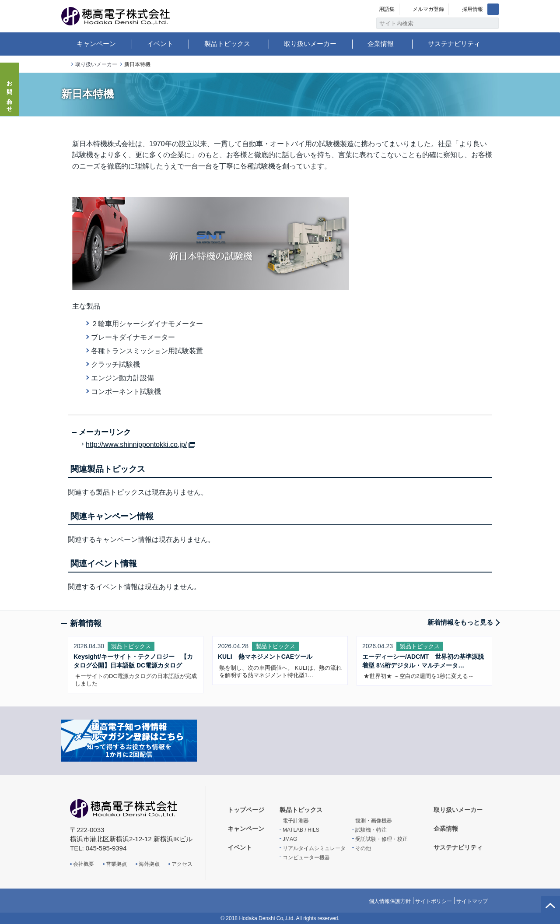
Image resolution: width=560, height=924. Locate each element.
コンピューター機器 (306, 857)
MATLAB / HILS (301, 830)
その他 (363, 848)
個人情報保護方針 (390, 901)
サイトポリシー (434, 901)
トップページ (65, 65)
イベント (160, 44)
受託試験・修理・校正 (381, 839)
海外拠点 (149, 864)
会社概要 (84, 864)
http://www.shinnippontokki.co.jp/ (136, 445)
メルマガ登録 (428, 9)
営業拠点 (116, 864)
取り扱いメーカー (310, 44)
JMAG (290, 839)
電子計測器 (296, 821)
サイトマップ (472, 901)
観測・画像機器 (374, 821)
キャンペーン (96, 44)
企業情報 (381, 44)
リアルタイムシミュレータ (314, 848)
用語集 (387, 9)
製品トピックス (227, 44)
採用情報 (472, 9)
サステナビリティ (454, 44)
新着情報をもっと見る (460, 622)
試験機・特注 (371, 830)
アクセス (182, 864)
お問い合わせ (10, 94)
